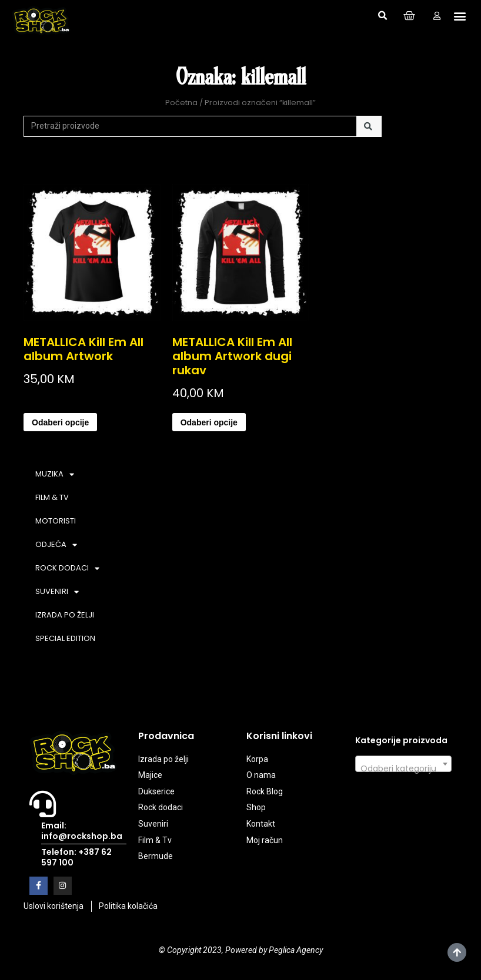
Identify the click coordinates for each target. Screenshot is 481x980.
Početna (181, 103)
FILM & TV (52, 497)
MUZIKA (55, 474)
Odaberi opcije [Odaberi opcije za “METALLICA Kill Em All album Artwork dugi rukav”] (209, 422)
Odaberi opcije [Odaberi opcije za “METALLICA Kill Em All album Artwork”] (60, 422)
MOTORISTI (56, 521)
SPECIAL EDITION (65, 638)
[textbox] (404, 768)
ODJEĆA (56, 545)
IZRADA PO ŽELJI (65, 615)
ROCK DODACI (67, 568)
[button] (382, 16)
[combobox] (404, 764)
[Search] (369, 126)
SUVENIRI (57, 592)
